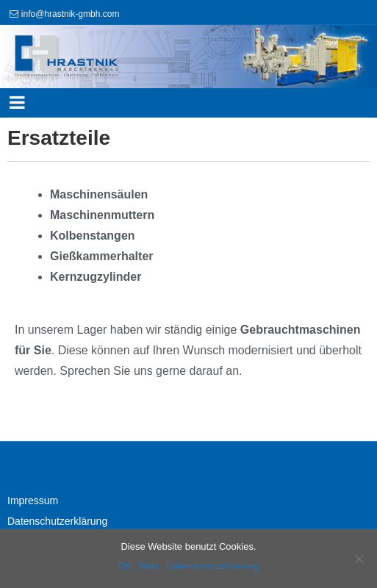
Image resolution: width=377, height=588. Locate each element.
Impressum (33, 501)
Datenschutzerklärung (57, 521)
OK (125, 566)
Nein (149, 566)
